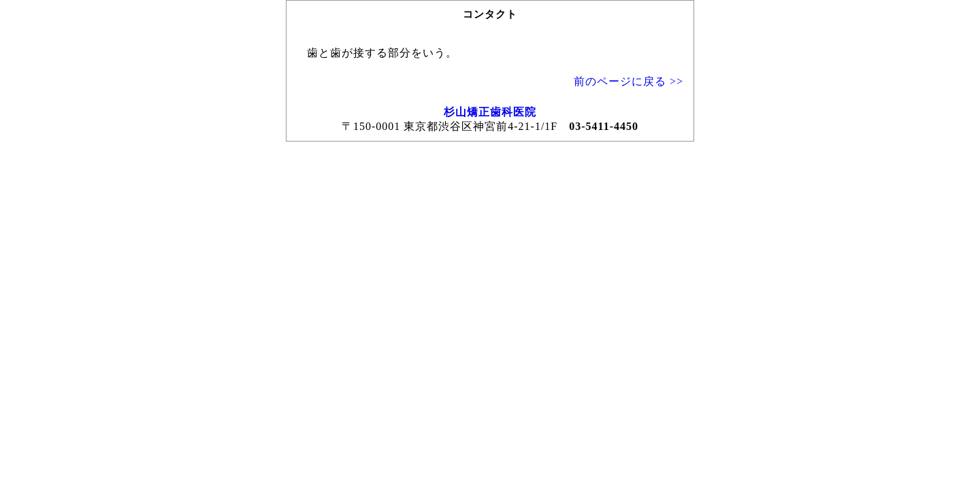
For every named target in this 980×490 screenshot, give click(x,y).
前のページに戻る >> (628, 81)
